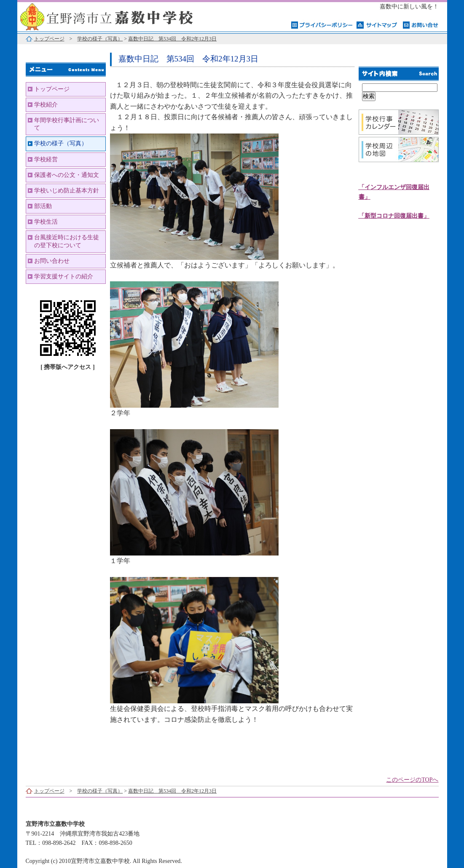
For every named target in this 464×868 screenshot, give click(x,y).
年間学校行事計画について (67, 124)
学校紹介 (46, 105)
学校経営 (46, 159)
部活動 (43, 206)
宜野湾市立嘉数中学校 (123, 16)
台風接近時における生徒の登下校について (67, 241)
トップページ (49, 39)
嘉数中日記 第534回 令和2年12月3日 (172, 39)
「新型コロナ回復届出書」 (394, 216)
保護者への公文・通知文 (67, 175)
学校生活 (46, 222)
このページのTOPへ (412, 780)
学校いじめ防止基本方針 (67, 191)
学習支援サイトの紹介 (64, 276)
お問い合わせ (52, 261)
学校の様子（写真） (100, 39)
